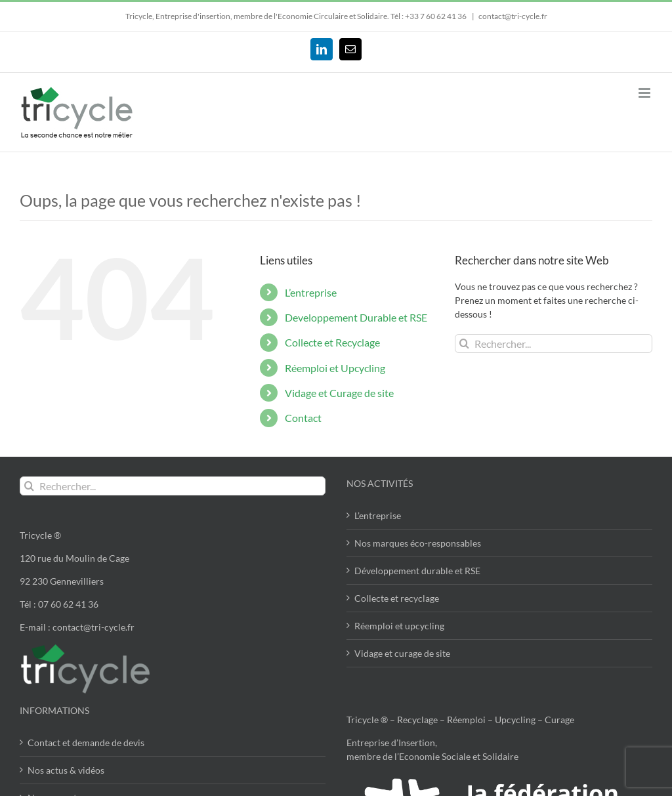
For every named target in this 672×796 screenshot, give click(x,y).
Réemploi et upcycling (399, 626)
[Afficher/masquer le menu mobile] (645, 93)
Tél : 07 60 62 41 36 (59, 604)
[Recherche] (464, 344)
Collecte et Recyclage (332, 342)
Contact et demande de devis (86, 743)
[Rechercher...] (554, 344)
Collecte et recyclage (397, 598)
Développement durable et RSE (417, 571)
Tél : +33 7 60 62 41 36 (429, 16)
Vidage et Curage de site (339, 393)
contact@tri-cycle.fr (513, 16)
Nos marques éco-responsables (418, 543)
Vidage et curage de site (402, 653)
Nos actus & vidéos (66, 770)
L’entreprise (311, 292)
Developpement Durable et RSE (356, 317)
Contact (303, 418)
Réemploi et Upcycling (335, 368)
